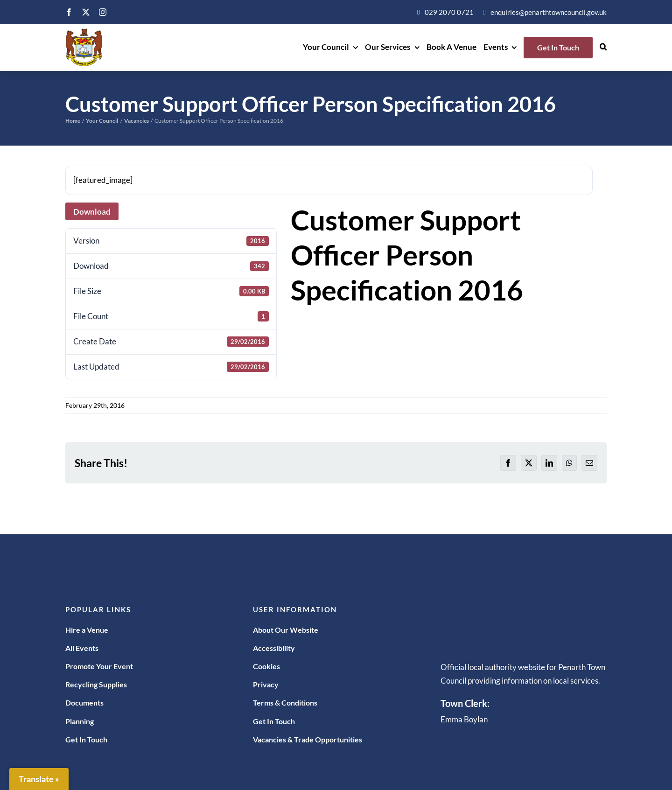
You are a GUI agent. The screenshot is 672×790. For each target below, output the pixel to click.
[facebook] (69, 12)
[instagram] (103, 12)
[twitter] (86, 12)
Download (92, 212)
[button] (603, 48)
